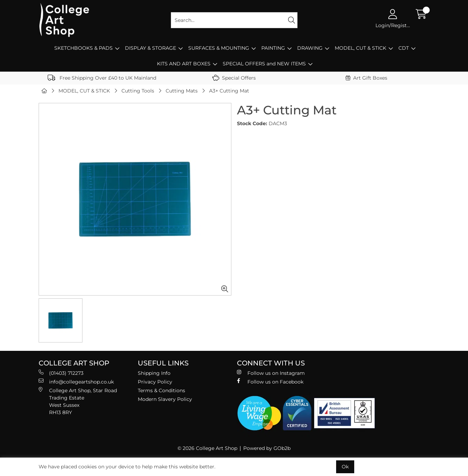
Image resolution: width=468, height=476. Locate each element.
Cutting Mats (182, 91)
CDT (404, 48)
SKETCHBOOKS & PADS (84, 48)
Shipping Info (154, 373)
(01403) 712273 (61, 373)
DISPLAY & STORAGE (150, 48)
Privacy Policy (155, 382)
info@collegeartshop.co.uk (76, 382)
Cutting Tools (138, 91)
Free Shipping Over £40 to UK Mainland (102, 78)
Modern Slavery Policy (165, 399)
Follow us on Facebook (270, 382)
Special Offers (234, 78)
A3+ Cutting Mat (229, 91)
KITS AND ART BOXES (184, 64)
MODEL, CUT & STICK (360, 48)
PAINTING (273, 48)
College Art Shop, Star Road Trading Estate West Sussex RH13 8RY (78, 401)
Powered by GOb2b (267, 448)
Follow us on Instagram (271, 373)
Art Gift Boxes (366, 78)
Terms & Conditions (161, 390)
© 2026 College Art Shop (207, 448)
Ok (345, 467)
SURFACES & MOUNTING (219, 48)
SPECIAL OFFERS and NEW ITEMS (264, 64)
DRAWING (310, 48)
